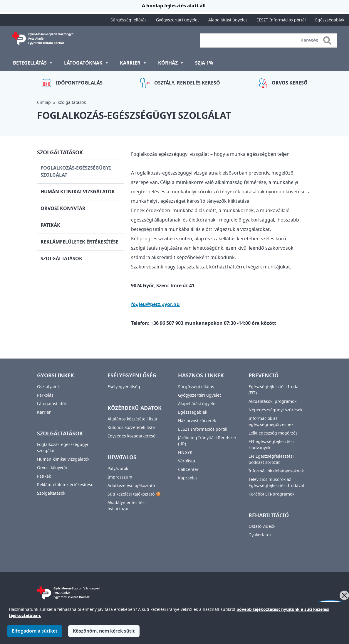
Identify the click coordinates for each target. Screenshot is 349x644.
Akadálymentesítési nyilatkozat (127, 506)
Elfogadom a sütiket (35, 635)
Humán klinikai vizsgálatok (78, 192)
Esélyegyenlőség (124, 387)
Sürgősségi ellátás (129, 20)
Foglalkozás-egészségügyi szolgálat (76, 172)
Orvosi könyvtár (63, 209)
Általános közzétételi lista (132, 419)
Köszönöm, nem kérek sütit (104, 635)
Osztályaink (48, 387)
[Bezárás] (344, 595)
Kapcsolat (188, 478)
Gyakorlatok (260, 535)
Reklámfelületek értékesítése (79, 242)
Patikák (50, 225)
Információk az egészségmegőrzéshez (271, 422)
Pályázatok (118, 469)
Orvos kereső (290, 83)
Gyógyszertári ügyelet (177, 20)
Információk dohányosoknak (276, 471)
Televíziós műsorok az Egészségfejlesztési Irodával (276, 483)
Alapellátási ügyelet (228, 20)
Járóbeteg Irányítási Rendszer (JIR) (207, 441)
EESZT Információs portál (281, 20)
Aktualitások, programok (272, 402)
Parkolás (45, 395)
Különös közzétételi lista (131, 428)
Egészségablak (330, 20)
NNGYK (185, 453)
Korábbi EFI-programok (271, 494)
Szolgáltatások (72, 103)
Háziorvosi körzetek (197, 421)
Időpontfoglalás (79, 83)
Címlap (44, 103)
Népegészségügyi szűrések (275, 410)
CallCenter (188, 470)
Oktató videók (262, 526)
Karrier (44, 412)
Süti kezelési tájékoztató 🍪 (134, 494)
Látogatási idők (52, 404)
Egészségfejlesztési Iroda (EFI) (274, 390)
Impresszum (120, 477)
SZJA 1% (204, 63)
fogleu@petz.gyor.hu (155, 305)
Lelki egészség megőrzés (273, 433)
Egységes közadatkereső (131, 436)
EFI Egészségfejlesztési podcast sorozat (271, 459)
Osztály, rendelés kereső (187, 83)
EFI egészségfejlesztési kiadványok (271, 445)
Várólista (187, 461)
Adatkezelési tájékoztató (131, 486)
